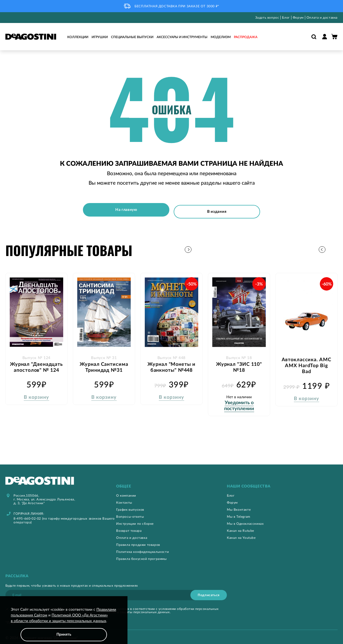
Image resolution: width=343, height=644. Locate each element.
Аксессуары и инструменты (182, 37)
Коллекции (78, 37)
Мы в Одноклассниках (245, 520)
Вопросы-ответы (130, 513)
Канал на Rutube (241, 527)
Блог (286, 18)
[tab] (171, 483)
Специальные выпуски (132, 37)
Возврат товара (129, 527)
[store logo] (31, 37)
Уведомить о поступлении (239, 400)
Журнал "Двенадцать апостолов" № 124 (36, 364)
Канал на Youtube (241, 535)
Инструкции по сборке (135, 520)
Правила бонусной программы (142, 556)
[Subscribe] (209, 592)
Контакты (124, 499)
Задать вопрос (267, 18)
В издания (219, 210)
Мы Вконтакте (239, 506)
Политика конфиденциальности (142, 549)
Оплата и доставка (322, 18)
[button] (333, 247)
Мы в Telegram (239, 513)
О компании (126, 492)
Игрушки (100, 37)
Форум (298, 18)
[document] (64, 624)
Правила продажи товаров (138, 542)
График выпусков (130, 506)
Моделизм (221, 37)
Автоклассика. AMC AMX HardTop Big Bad (306, 360)
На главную (124, 210)
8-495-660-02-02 (27, 515)
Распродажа (246, 37)
